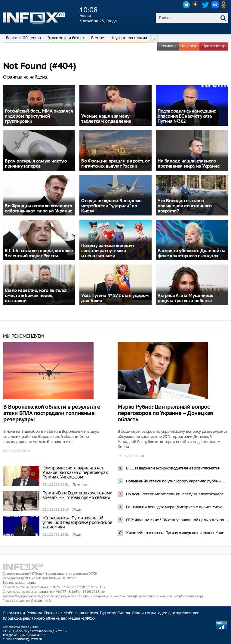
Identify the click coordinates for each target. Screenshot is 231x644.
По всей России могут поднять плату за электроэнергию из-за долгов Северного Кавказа (177, 494)
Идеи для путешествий (179, 613)
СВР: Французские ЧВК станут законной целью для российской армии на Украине (177, 520)
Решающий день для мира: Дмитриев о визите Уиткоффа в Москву (177, 507)
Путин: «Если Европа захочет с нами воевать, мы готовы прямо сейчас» (77, 495)
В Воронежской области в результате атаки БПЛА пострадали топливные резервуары (52, 413)
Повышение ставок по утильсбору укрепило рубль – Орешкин (177, 481)
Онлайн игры (144, 613)
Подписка (53, 613)
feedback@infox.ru (28, 639)
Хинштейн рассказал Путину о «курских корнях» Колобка (177, 533)
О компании (14, 613)
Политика (80, 485)
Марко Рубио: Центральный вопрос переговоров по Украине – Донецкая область (165, 413)
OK (225, 5)
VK (215, 5)
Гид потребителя (115, 613)
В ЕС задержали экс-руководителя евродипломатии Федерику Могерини (177, 468)
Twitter (205, 5)
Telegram (186, 5)
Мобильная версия (81, 613)
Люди (77, 509)
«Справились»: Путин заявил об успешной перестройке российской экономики (77, 522)
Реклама (34, 613)
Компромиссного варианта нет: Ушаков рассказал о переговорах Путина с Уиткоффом (75, 472)
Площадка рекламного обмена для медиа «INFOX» (49, 619)
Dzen (196, 5)
